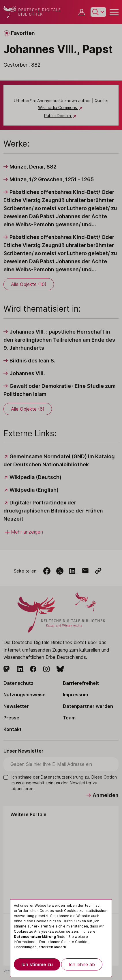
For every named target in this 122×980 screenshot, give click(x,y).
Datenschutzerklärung (35, 937)
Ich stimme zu (37, 964)
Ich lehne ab (82, 964)
